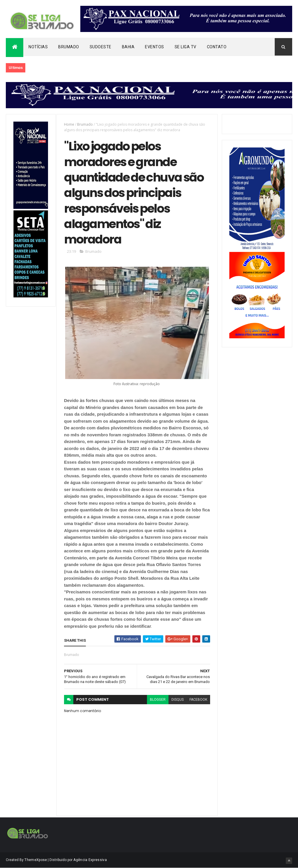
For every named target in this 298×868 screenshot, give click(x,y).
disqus (178, 700)
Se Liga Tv (186, 47)
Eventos (155, 47)
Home (69, 124)
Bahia (128, 47)
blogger (158, 700)
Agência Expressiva (90, 860)
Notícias (38, 47)
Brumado (69, 47)
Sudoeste (101, 47)
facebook (198, 700)
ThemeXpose (36, 860)
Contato (217, 47)
